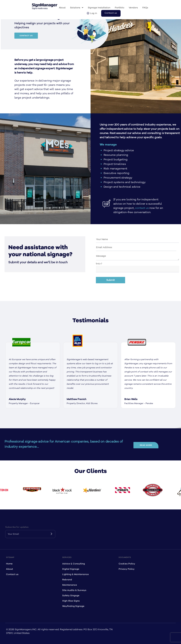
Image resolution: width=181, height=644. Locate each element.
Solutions (75, 8)
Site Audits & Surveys (74, 590)
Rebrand (67, 580)
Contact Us (26, 36)
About (62, 8)
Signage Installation (99, 8)
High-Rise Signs (71, 601)
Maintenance (70, 585)
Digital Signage (71, 569)
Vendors (133, 8)
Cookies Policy (127, 564)
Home (9, 564)
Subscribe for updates (17, 527)
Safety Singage (71, 596)
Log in (94, 13)
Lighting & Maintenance (76, 574)
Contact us (111, 13)
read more (146, 445)
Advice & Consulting (74, 564)
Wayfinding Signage (73, 606)
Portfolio (120, 8)
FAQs (145, 8)
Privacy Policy (127, 569)
